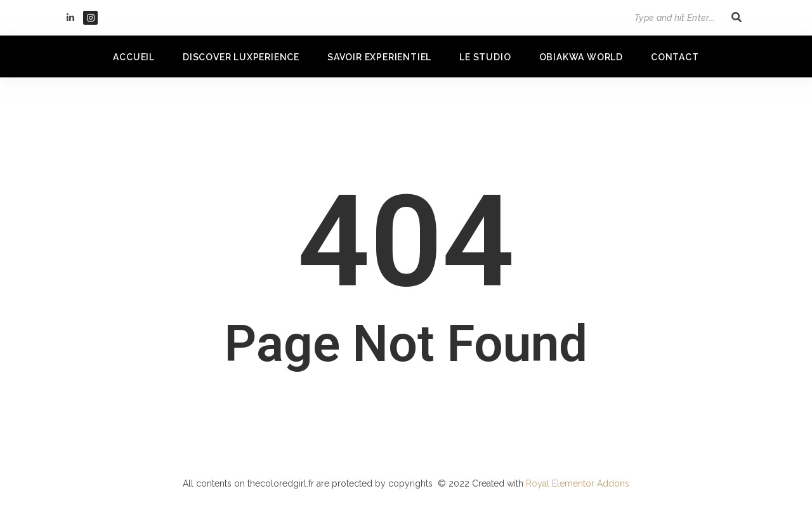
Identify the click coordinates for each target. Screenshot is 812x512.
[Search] (669, 18)
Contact (675, 57)
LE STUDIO (485, 57)
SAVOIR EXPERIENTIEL (379, 57)
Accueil (134, 57)
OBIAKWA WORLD (581, 57)
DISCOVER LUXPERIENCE (241, 57)
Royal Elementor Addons (578, 483)
